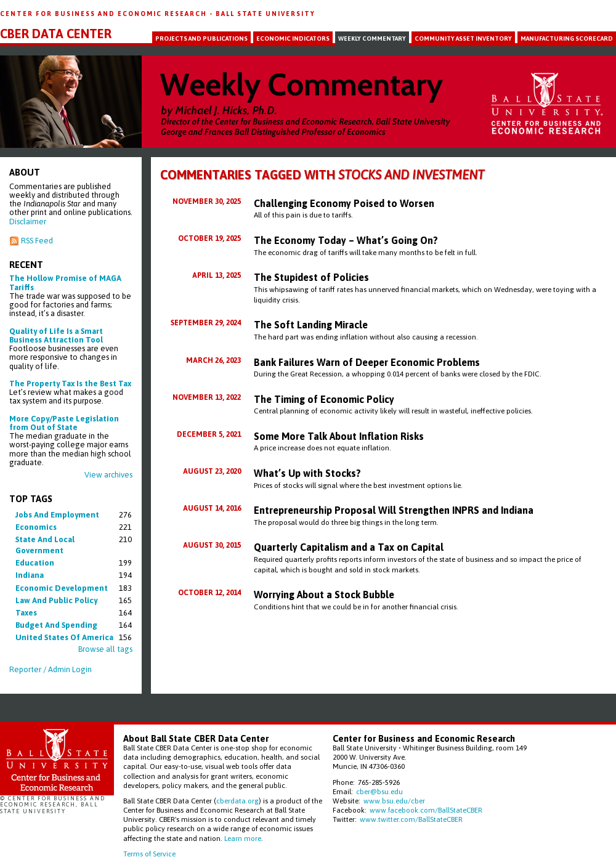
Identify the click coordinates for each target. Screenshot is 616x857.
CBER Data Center (56, 34)
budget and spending (56, 625)
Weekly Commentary (372, 39)
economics (36, 527)
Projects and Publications (201, 39)
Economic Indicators (293, 39)
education (35, 563)
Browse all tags (105, 649)
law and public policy (56, 600)
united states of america (64, 637)
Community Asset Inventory (463, 39)
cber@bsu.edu (379, 791)
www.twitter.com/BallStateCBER (411, 819)
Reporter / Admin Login (51, 669)
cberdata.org (237, 801)
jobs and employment (57, 515)
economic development (62, 588)
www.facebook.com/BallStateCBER (426, 810)
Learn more (243, 838)
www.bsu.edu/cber (394, 801)
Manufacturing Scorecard (567, 39)
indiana (30, 575)
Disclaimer (28, 221)
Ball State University (265, 14)
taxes (26, 613)
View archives (108, 475)
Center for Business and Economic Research (105, 14)
